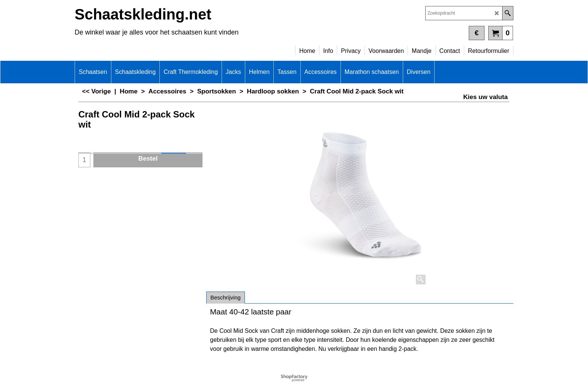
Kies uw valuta (485, 97)
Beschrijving (226, 297)
